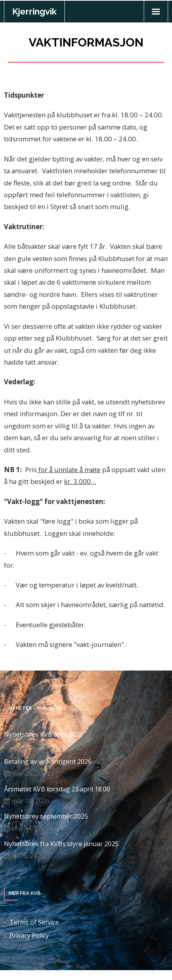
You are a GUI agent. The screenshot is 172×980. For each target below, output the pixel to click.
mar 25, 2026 (31, 773)
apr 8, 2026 (28, 746)
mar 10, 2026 (31, 801)
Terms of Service (34, 922)
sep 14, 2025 (30, 828)
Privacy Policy (29, 936)
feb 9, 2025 (28, 856)
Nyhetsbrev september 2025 (46, 816)
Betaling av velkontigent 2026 (48, 762)
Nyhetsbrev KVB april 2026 (43, 735)
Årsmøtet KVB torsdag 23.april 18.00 (57, 789)
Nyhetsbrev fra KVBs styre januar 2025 (61, 844)
